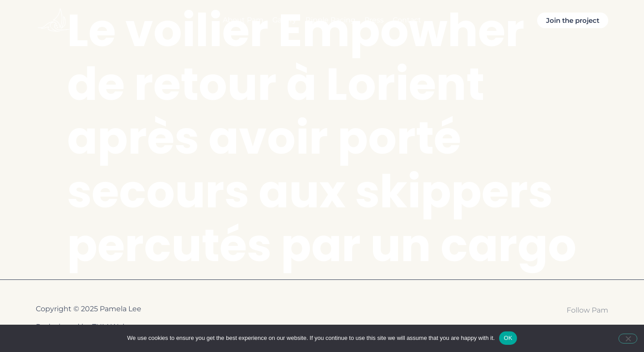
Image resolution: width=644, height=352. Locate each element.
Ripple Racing (330, 20)
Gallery (284, 20)
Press (374, 20)
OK (508, 338)
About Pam (243, 20)
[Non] (628, 339)
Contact (407, 20)
